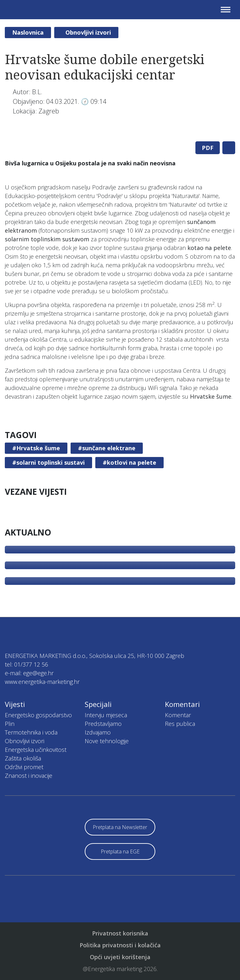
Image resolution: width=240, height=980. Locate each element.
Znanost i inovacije (29, 776)
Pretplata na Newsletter (120, 827)
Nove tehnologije (107, 741)
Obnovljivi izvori (88, 32)
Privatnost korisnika (120, 933)
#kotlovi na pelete (129, 462)
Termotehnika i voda (31, 732)
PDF (208, 148)
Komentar (178, 715)
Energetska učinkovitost (36, 750)
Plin (10, 724)
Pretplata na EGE (120, 851)
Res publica (180, 724)
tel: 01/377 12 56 (26, 664)
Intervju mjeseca (106, 715)
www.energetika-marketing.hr (42, 682)
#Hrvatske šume (36, 448)
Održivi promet (24, 767)
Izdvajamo (98, 732)
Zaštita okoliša (23, 758)
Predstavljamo (103, 724)
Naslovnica (28, 32)
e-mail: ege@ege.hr (29, 673)
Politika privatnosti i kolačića (120, 945)
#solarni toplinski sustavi (48, 462)
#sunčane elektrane (107, 448)
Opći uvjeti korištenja (120, 957)
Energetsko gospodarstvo (38, 715)
